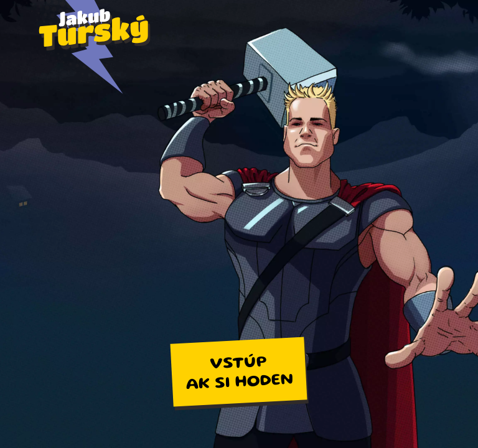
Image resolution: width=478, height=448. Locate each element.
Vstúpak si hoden (240, 374)
